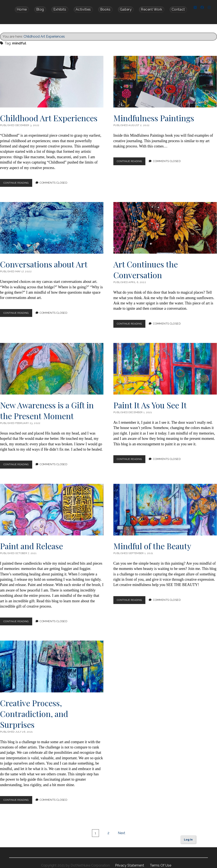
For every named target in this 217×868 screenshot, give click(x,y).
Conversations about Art (52, 223)
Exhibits (60, 9)
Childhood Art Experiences (44, 31)
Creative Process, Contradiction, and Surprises (52, 661)
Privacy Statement (130, 860)
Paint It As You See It (165, 364)
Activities (83, 9)
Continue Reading (19, 179)
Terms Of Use (161, 860)
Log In (188, 834)
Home (22, 9)
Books (105, 9)
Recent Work (152, 9)
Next (122, 828)
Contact (178, 9)
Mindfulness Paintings (165, 77)
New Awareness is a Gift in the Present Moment (52, 364)
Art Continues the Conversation (165, 223)
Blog (40, 9)
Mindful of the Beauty (165, 504)
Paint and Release (52, 504)
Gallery (126, 9)
